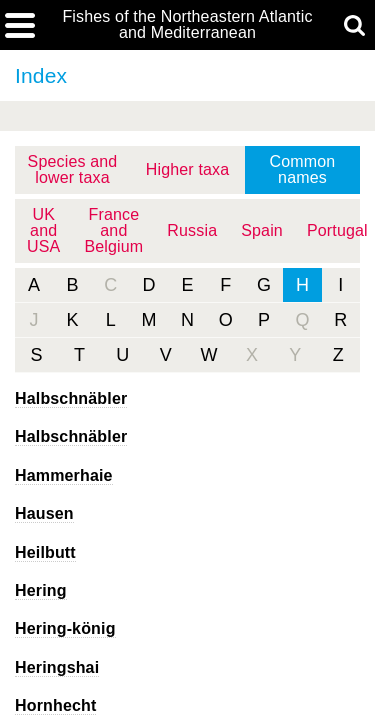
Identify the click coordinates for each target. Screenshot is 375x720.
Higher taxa (188, 169)
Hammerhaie (64, 475)
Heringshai (57, 667)
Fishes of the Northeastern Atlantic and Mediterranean (187, 25)
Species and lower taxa (73, 169)
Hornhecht (55, 705)
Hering (41, 590)
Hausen (44, 513)
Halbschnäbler (71, 398)
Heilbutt (45, 552)
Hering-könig (65, 628)
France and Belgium (113, 230)
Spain (262, 230)
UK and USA (43, 230)
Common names (303, 169)
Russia (192, 230)
